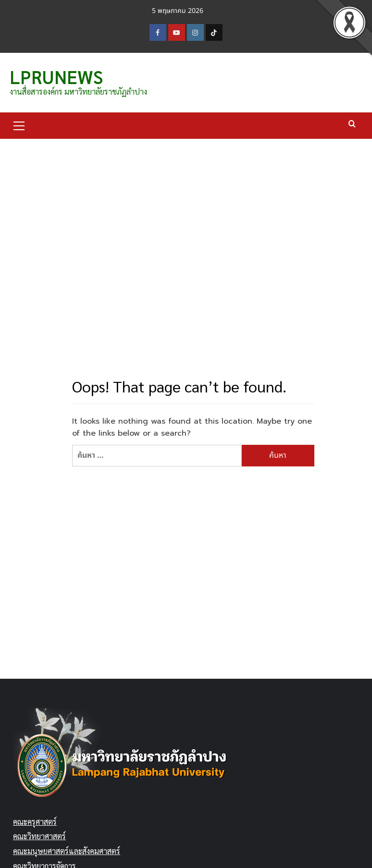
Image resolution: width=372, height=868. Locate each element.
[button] (19, 124)
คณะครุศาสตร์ (35, 822)
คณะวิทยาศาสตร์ (39, 836)
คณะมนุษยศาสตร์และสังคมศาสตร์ (67, 851)
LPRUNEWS (56, 76)
